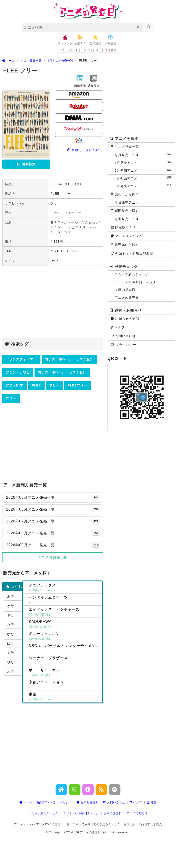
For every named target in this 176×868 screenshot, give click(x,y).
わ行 (11, 671)
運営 (152, 802)
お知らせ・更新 (125, 319)
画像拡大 (26, 164)
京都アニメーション (64, 685)
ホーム (26, 802)
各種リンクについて (85, 150)
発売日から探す (125, 194)
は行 (11, 643)
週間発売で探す (125, 211)
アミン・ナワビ (18, 372)
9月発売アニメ (144, 186)
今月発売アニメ (144, 155)
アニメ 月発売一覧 (53, 557)
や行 (11, 662)
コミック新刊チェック (132, 274)
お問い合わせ (123, 336)
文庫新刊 (111, 50)
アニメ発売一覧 (125, 147)
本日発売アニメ (127, 202)
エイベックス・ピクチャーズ (64, 612)
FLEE (36, 385)
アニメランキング (127, 236)
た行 (11, 625)
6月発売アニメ (144, 162)
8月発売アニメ (144, 178)
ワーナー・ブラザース (64, 661)
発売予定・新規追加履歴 (132, 253)
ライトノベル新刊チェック (135, 282)
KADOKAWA (64, 624)
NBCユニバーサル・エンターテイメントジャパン (65, 649)
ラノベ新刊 (91, 50)
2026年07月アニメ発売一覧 (53, 521)
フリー (54, 385)
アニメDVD (15, 385)
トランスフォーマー (21, 359)
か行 (11, 606)
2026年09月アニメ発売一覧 (53, 545)
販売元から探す (125, 245)
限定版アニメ (123, 227)
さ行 (11, 615)
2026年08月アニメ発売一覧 (53, 533)
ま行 (11, 653)
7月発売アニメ (144, 170)
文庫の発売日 (125, 290)
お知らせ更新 (88, 802)
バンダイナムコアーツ (64, 600)
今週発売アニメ (127, 219)
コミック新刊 (68, 50)
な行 (11, 634)
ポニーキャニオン (64, 636)
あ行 (11, 596)
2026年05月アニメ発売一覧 (53, 498)
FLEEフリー (77, 385)
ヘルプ (118, 327)
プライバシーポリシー (55, 802)
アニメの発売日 (127, 298)
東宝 (64, 697)
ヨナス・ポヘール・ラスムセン (69, 359)
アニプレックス (64, 588)
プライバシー (123, 345)
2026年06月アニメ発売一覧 (53, 509)
